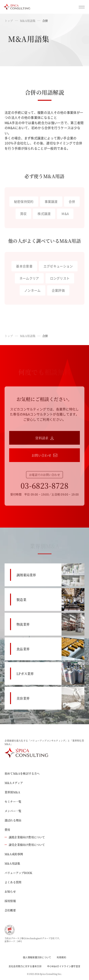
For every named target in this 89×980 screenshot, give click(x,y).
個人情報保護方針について (37, 957)
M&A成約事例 (14, 854)
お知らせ (10, 892)
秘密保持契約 (24, 201)
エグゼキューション (58, 266)
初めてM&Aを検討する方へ (22, 773)
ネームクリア (29, 278)
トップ (9, 21)
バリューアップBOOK (18, 873)
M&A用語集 (28, 21)
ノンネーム (32, 290)
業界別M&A (12, 792)
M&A (65, 214)
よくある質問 (13, 882)
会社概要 (10, 910)
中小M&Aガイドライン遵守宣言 (64, 966)
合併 (72, 201)
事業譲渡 (51, 201)
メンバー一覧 (13, 811)
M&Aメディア (14, 783)
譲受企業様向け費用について (25, 845)
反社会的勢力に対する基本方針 (25, 966)
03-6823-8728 (45, 485)
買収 (23, 214)
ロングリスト (60, 278)
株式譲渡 (44, 214)
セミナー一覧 (13, 802)
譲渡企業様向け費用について (25, 837)
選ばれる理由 (13, 820)
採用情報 (10, 901)
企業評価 (58, 290)
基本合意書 (24, 266)
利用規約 (61, 957)
